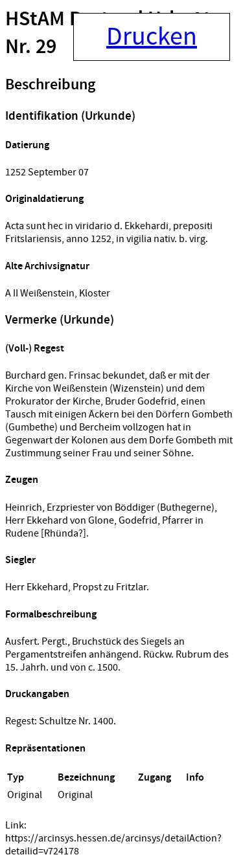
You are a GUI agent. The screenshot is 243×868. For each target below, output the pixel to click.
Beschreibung (50, 85)
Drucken (152, 37)
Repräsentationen (45, 749)
